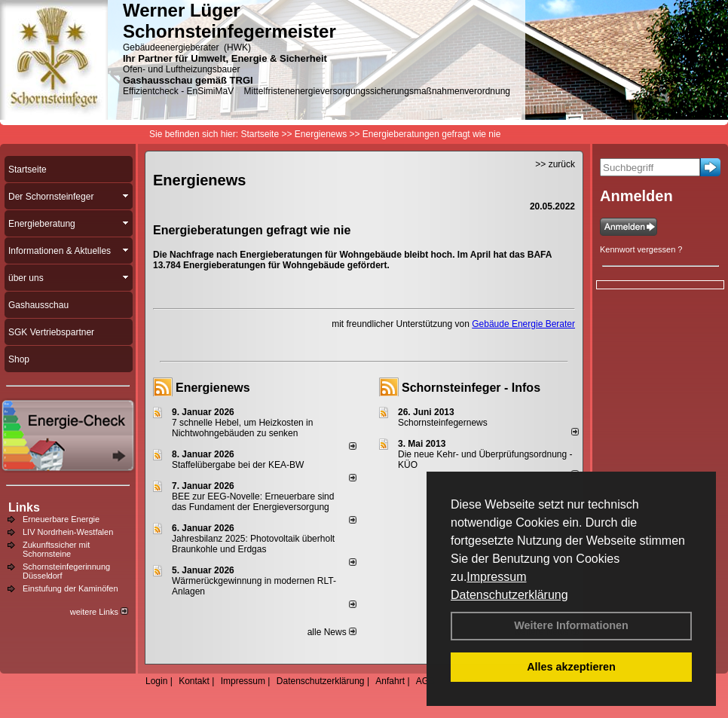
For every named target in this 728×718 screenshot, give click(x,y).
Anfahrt (390, 681)
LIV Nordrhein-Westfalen (68, 532)
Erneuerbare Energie (61, 519)
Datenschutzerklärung (509, 595)
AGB (425, 681)
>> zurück (555, 164)
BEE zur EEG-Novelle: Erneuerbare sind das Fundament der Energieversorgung (253, 502)
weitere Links (99, 612)
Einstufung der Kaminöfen (70, 588)
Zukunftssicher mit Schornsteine (56, 549)
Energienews (213, 388)
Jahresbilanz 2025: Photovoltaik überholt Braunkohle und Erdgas (253, 544)
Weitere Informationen (571, 625)
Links (24, 507)
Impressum (496, 577)
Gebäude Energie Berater (523, 324)
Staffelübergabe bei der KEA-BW (238, 465)
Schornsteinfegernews (443, 423)
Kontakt (194, 681)
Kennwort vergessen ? (641, 249)
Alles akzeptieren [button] (571, 667)
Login (156, 681)
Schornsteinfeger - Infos (471, 388)
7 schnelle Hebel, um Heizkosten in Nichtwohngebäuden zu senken (242, 428)
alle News (332, 632)
